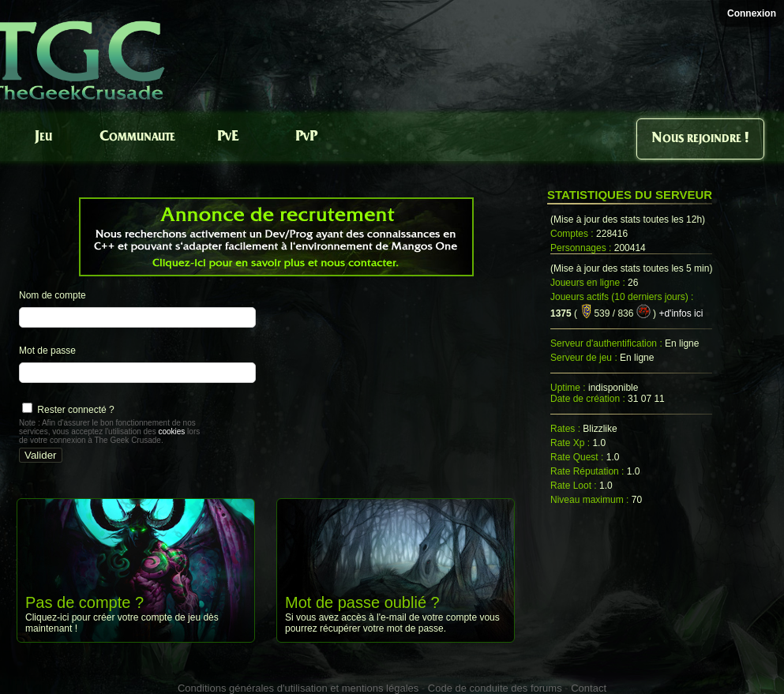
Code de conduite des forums (495, 688)
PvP (306, 137)
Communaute (137, 137)
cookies (171, 431)
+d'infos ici (681, 313)
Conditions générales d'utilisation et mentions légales (298, 688)
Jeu (43, 137)
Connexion (752, 13)
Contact (589, 688)
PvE (228, 137)
